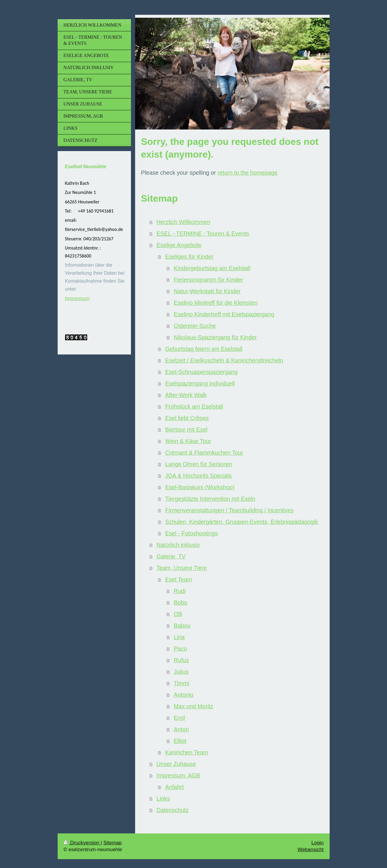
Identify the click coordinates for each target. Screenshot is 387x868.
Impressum (77, 298)
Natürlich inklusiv (178, 545)
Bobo (181, 603)
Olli (178, 614)
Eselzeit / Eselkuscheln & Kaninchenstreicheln (224, 360)
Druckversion (82, 843)
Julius (181, 672)
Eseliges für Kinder (190, 257)
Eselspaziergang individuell (200, 383)
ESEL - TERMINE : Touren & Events (203, 234)
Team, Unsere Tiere (182, 568)
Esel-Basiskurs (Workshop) (200, 487)
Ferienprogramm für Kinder (208, 280)
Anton (181, 729)
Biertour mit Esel (186, 430)
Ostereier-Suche (195, 326)
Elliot (180, 741)
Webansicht (311, 850)
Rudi (180, 591)
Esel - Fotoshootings (192, 533)
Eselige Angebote (179, 245)
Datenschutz (172, 810)
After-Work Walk (186, 395)
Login (317, 843)
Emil (179, 718)
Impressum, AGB (178, 775)
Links (163, 799)
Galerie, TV (171, 556)
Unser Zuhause (176, 764)
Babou (182, 626)
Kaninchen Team (187, 752)
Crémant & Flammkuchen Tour (204, 453)
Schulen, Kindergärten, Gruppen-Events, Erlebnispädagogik (242, 522)
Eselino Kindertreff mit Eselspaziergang (224, 314)
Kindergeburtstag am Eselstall (212, 268)
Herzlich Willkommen (183, 222)
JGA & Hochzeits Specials (199, 476)
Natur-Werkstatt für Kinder (207, 291)
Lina (179, 637)
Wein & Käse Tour (188, 441)
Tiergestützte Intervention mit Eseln (210, 499)
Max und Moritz (193, 706)
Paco (180, 649)
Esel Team (179, 579)
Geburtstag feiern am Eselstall (204, 349)
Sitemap (113, 843)
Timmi (182, 683)
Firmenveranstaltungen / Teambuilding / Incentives (229, 510)
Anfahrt (175, 787)
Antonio (184, 695)
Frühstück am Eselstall (194, 407)
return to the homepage (248, 173)
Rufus (181, 660)
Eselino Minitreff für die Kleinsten (216, 303)
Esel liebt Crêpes (187, 418)
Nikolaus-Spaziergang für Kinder (215, 337)
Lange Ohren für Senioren (199, 464)
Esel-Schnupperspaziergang (201, 372)
